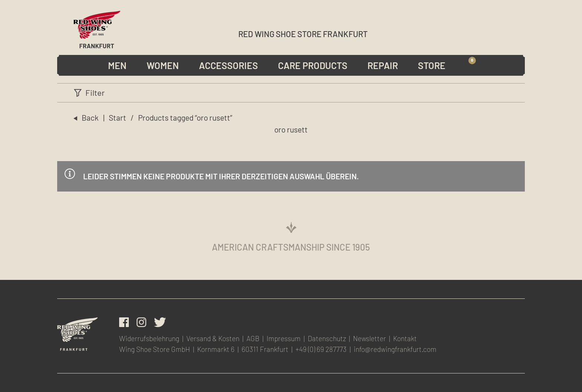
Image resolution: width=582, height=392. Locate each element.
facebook (124, 322)
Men (117, 65)
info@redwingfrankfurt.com (395, 349)
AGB (253, 338)
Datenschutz (327, 338)
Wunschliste (488, 32)
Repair (383, 65)
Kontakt (405, 338)
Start (117, 117)
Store (432, 65)
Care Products (313, 65)
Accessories (228, 65)
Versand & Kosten (213, 338)
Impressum (284, 338)
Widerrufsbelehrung (149, 338)
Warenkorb (472, 65)
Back (90, 117)
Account (473, 32)
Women (163, 65)
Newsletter (504, 32)
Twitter (160, 322)
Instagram (141, 322)
